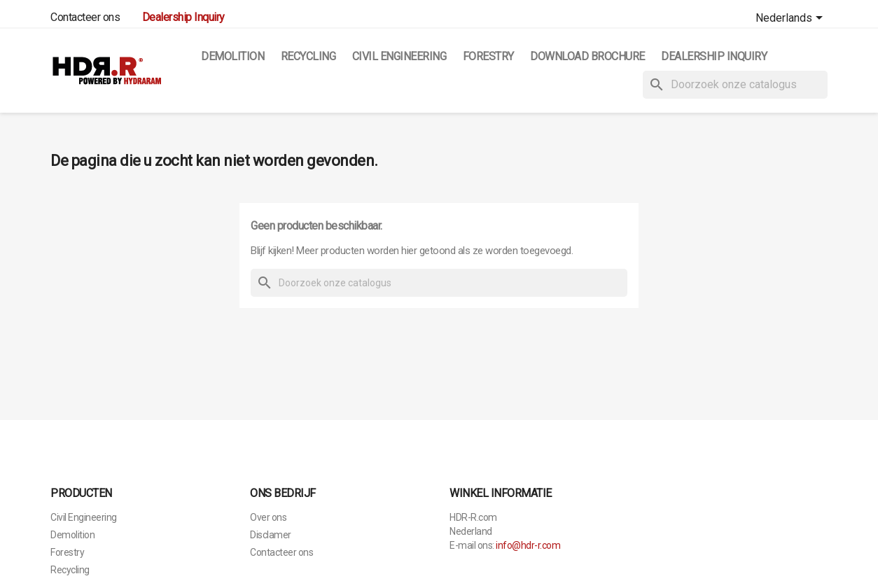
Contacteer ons (85, 17)
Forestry (488, 56)
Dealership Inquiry (714, 56)
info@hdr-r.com (528, 545)
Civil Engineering (399, 56)
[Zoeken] (735, 85)
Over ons (268, 517)
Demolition (232, 56)
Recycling (308, 56)
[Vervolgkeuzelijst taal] (792, 19)
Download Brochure (587, 56)
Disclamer (271, 535)
